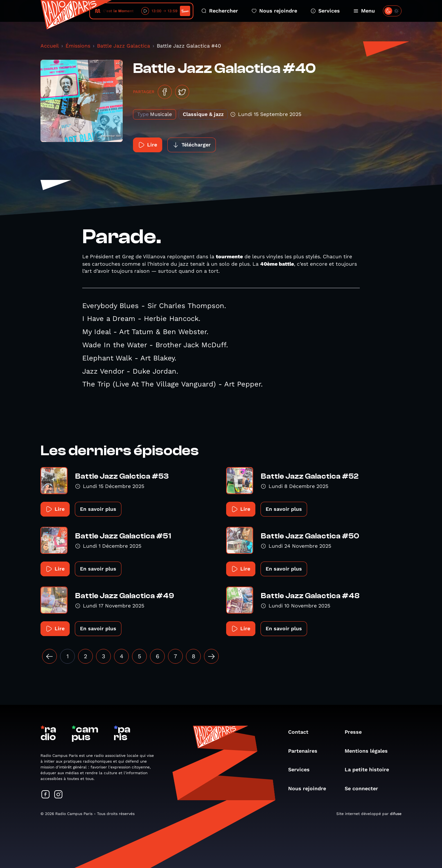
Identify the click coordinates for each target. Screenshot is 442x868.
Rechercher (220, 11)
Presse (356, 732)
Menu (364, 11)
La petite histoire (370, 770)
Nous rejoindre (274, 11)
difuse (396, 814)
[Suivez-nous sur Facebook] (46, 795)
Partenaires (306, 751)
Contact (301, 732)
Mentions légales (369, 751)
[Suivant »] (211, 656)
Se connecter (365, 788)
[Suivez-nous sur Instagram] (58, 795)
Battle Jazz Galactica (124, 46)
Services (325, 11)
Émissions (78, 46)
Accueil (50, 46)
